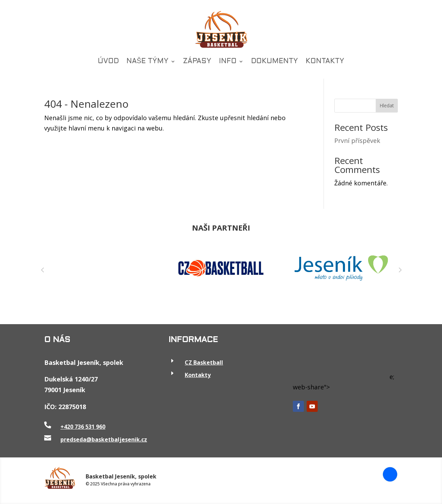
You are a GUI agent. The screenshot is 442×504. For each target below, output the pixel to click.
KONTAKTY (325, 61)
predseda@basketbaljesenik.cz (104, 439)
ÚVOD (108, 61)
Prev (42, 270)
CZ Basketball (204, 362)
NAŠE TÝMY (147, 61)
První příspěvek (357, 140)
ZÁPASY (197, 61)
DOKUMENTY (275, 61)
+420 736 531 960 (83, 427)
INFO (228, 61)
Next (400, 270)
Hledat (387, 105)
